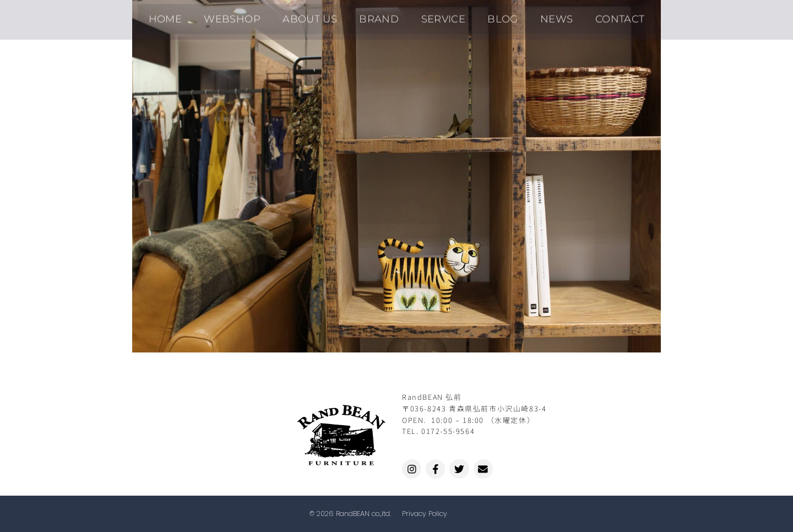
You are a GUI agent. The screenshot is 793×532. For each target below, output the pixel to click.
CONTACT (596, 16)
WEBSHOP (250, 16)
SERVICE (440, 16)
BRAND (383, 16)
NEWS (540, 16)
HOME (190, 16)
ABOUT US (321, 16)
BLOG (493, 16)
